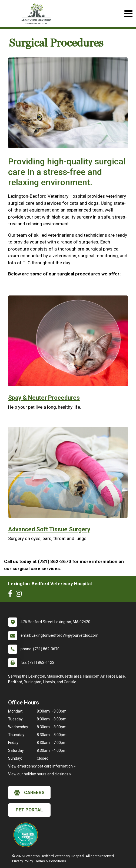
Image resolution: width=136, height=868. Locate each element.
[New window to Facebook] (11, 595)
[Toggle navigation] (128, 14)
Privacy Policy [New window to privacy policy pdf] (23, 861)
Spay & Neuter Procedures (44, 398)
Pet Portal (29, 810)
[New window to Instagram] (20, 595)
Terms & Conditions (51, 861)
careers (29, 793)
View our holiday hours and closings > (40, 774)
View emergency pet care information (40, 766)
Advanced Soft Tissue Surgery (49, 529)
